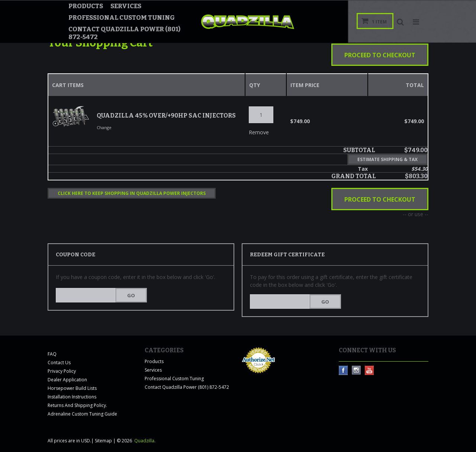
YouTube (369, 370)
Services (126, 6)
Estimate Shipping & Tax (387, 159)
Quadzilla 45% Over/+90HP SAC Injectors (166, 115)
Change (104, 127)
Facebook (343, 370)
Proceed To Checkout (380, 55)
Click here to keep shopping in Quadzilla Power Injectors (132, 193)
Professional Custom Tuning (122, 18)
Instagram (356, 370)
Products (86, 6)
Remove (253, 132)
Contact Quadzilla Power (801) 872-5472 (124, 33)
